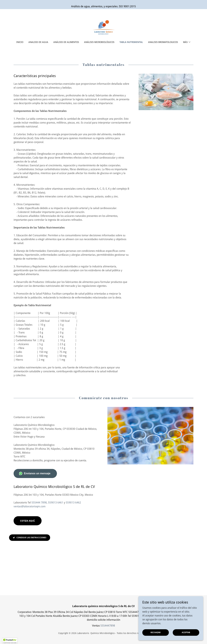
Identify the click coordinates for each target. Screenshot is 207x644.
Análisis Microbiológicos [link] (99, 42)
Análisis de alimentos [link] (66, 42)
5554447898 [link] (108, 626)
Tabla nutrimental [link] (131, 42)
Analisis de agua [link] (38, 42)
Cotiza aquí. (28, 521)
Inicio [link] (20, 42)
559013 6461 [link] (56, 503)
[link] (103, 27)
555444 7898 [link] (39, 503)
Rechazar (156, 632)
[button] (187, 42)
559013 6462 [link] (73, 503)
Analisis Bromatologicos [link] (163, 42)
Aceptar (186, 632)
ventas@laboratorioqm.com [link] (30, 506)
